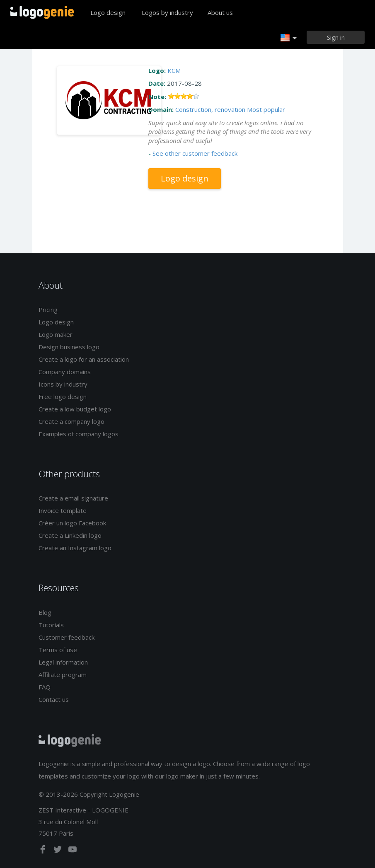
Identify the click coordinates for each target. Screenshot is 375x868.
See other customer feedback (195, 153)
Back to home (42, 12)
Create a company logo (71, 421)
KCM (174, 70)
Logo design (108, 12)
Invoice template (63, 510)
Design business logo (69, 347)
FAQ (45, 687)
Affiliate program (63, 675)
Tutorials (51, 625)
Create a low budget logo (75, 409)
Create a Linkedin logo (70, 535)
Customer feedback (67, 637)
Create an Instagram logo (75, 548)
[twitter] (58, 851)
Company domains (65, 372)
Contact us (54, 699)
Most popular (266, 109)
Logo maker (56, 334)
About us (220, 12)
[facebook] (44, 851)
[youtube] (73, 851)
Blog (45, 612)
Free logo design (63, 397)
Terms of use (58, 650)
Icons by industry (63, 384)
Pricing (48, 309)
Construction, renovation (210, 109)
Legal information (63, 662)
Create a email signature (73, 498)
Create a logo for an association (84, 359)
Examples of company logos (79, 434)
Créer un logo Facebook (72, 523)
